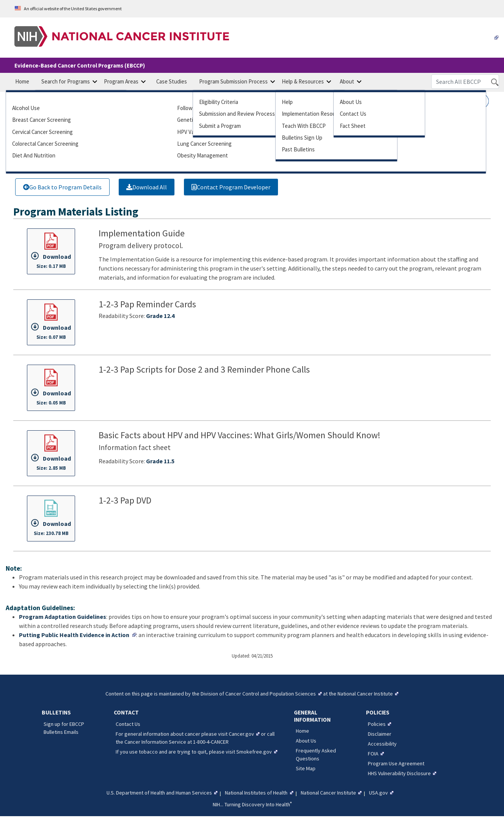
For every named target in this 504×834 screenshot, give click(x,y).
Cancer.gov (241, 734)
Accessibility (382, 744)
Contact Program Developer (231, 187)
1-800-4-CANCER (211, 742)
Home (302, 731)
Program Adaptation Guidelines (63, 617)
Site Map (306, 768)
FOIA (373, 754)
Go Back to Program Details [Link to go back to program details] (62, 187)
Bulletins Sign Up (302, 138)
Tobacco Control (358, 155)
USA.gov (378, 793)
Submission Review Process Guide (244, 114)
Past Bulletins (298, 149)
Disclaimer (380, 734)
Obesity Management (203, 155)
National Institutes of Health (256, 793)
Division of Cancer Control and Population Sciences (258, 694)
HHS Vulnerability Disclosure (399, 773)
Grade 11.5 (160, 461)
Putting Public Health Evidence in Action (74, 635)
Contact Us (353, 114)
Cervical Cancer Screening (42, 132)
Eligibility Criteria (219, 102)
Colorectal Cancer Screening (45, 144)
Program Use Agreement (396, 763)
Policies (377, 724)
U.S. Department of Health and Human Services (159, 793)
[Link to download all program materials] (147, 187)
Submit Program (220, 126)
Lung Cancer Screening (204, 144)
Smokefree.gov (254, 752)
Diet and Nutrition (34, 155)
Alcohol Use (26, 108)
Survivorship (354, 144)
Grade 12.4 (160, 316)
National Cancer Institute (365, 694)
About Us (351, 102)
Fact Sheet (353, 126)
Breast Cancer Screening (42, 120)
